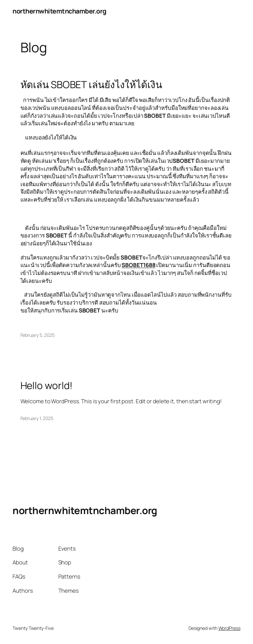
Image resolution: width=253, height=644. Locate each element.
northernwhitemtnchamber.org (59, 11)
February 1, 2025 (37, 418)
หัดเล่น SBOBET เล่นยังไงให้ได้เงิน (91, 84)
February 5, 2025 (38, 335)
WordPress (229, 628)
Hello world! (47, 385)
